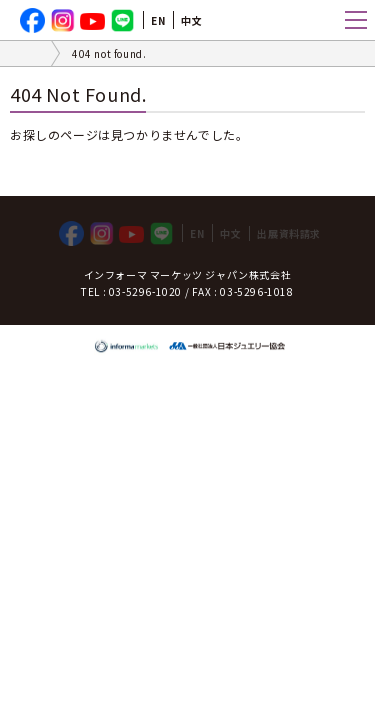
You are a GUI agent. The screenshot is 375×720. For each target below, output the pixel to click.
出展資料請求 (289, 233)
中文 (191, 20)
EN (158, 20)
